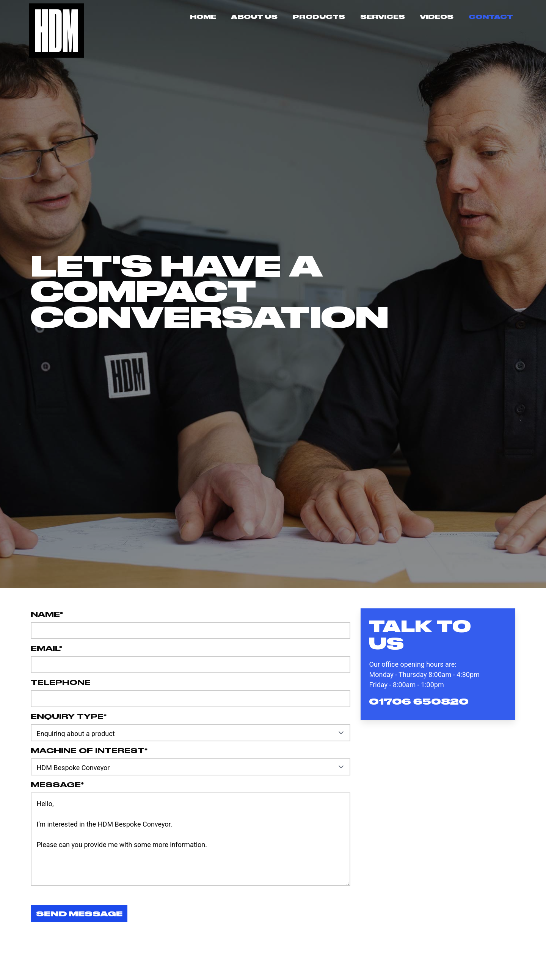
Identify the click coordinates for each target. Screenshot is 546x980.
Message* (57, 784)
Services (383, 17)
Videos (437, 17)
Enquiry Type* (69, 716)
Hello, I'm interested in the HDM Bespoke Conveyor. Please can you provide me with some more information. (191, 839)
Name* (47, 613)
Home (203, 17)
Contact (491, 17)
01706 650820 (419, 701)
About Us (254, 17)
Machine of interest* (89, 750)
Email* (46, 648)
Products (319, 17)
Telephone (61, 682)
